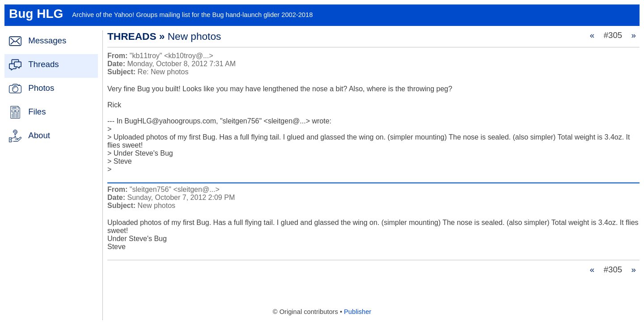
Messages (47, 40)
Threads (43, 64)
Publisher (358, 312)
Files (37, 112)
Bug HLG (36, 14)
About (39, 135)
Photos (41, 88)
